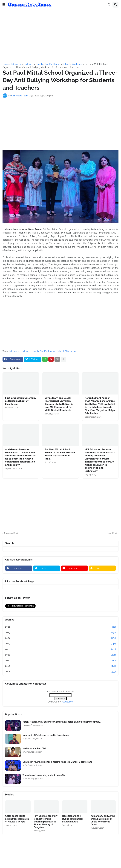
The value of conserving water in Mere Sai (44, 775)
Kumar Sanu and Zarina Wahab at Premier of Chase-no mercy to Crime (103, 820)
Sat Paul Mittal (48, 351)
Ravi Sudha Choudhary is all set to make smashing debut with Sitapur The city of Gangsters (46, 822)
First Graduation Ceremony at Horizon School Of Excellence (21, 401)
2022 (60, 649)
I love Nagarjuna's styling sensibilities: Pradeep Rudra (72, 819)
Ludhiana (26, 351)
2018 (60, 672)
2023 (60, 644)
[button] (4, 5)
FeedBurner (67, 702)
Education (14, 351)
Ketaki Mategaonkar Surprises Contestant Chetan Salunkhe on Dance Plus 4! (62, 722)
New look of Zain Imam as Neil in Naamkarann (46, 735)
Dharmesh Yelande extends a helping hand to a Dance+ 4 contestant (57, 762)
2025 (60, 633)
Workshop (70, 351)
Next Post (112, 533)
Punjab (35, 351)
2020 (60, 661)
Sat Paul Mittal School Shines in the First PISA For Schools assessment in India (60, 454)
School (60, 351)
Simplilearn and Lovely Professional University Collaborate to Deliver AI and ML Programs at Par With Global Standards (59, 404)
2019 (60, 666)
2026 (60, 627)
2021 (60, 655)
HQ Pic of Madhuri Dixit (35, 748)
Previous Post (11, 533)
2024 (60, 638)
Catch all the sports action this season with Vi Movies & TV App (17, 819)
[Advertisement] (60, 36)
